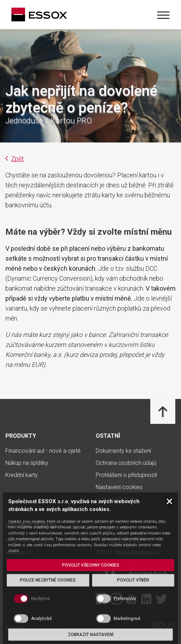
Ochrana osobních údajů (126, 463)
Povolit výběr (133, 635)
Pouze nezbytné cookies (48, 635)
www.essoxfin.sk (27, 541)
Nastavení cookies (119, 487)
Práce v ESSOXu (116, 499)
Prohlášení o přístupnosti (126, 475)
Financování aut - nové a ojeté (43, 451)
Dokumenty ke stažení (123, 451)
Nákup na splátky (27, 463)
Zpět (15, 159)
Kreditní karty (22, 475)
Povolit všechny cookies (91, 620)
